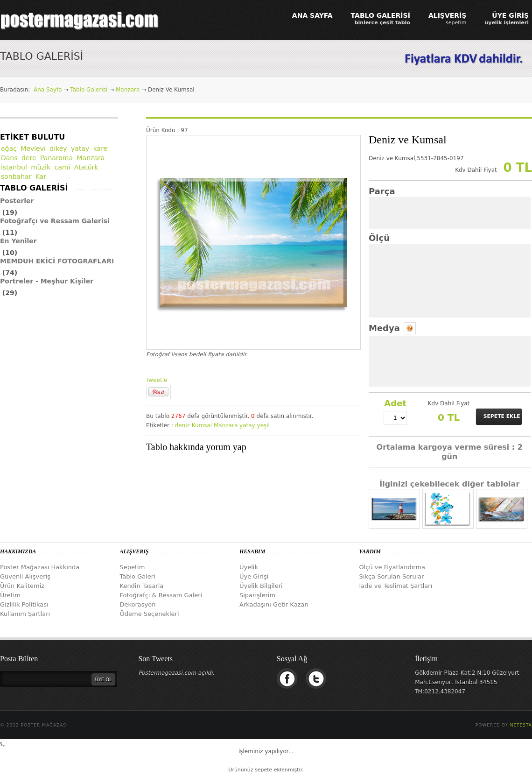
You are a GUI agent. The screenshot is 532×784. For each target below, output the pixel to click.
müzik (41, 167)
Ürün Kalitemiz (22, 586)
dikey (58, 148)
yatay (247, 425)
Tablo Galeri (138, 576)
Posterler (17, 201)
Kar (41, 177)
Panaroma (56, 158)
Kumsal (202, 425)
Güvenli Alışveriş (25, 576)
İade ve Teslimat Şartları (396, 586)
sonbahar (16, 177)
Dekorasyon (138, 604)
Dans (9, 158)
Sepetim (133, 567)
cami (63, 167)
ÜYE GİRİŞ (507, 19)
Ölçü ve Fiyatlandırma (392, 567)
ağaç (9, 148)
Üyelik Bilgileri (261, 586)
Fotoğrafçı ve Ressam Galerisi (55, 221)
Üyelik (249, 567)
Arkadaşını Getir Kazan (274, 604)
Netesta (521, 725)
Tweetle (157, 380)
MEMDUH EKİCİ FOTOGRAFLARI (57, 261)
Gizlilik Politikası (24, 604)
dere (29, 158)
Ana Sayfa (48, 90)
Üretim (10, 595)
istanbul (14, 167)
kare (101, 148)
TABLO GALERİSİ (381, 19)
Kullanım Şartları (25, 614)
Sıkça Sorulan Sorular (392, 576)
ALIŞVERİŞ (448, 19)
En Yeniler (18, 241)
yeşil (263, 425)
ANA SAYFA (312, 15)
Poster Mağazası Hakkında (40, 567)
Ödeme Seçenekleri (150, 614)
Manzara (128, 90)
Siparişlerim (257, 595)
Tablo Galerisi (89, 90)
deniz (182, 425)
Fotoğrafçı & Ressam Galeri (161, 595)
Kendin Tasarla (142, 586)
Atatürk (86, 167)
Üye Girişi (254, 576)
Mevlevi (33, 148)
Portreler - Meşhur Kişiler (47, 281)
